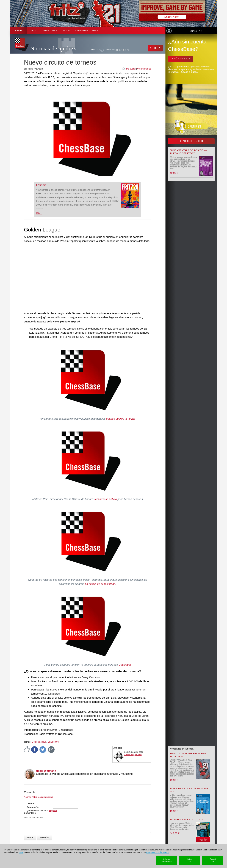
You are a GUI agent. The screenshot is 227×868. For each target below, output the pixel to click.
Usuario (31, 804)
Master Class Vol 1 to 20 (186, 819)
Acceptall (213, 860)
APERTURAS (50, 31)
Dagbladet (125, 665)
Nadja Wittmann (46, 771)
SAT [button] (66, 31)
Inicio (34, 31)
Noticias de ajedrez (53, 49)
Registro (53, 811)
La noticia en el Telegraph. (100, 584)
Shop (18, 31)
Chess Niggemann (133, 754)
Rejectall (190, 860)
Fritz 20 (41, 185)
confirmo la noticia (106, 499)
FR (128, 50)
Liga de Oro (53, 742)
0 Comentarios (144, 69)
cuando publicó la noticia (121, 419)
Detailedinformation (167, 860)
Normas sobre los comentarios (38, 797)
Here (21, 852)
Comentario (30, 813)
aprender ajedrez (87, 31)
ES (125, 50)
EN (121, 50)
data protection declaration (158, 852)
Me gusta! (131, 69)
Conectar (196, 31)
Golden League (39, 742)
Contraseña (32, 807)
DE (117, 50)
